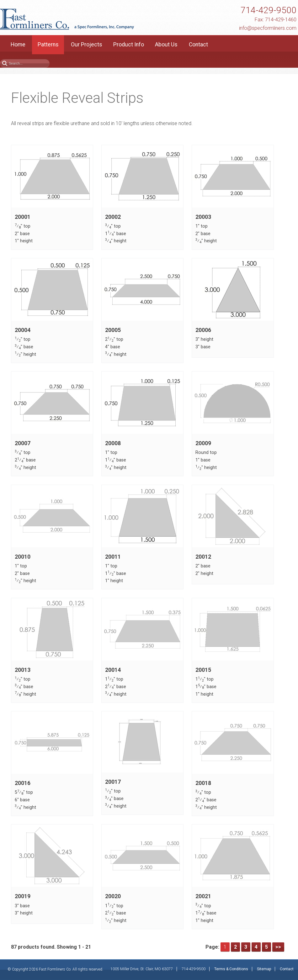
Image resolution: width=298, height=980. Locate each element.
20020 (113, 897)
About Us (166, 45)
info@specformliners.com (268, 28)
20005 (113, 330)
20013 (23, 670)
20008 (113, 443)
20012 (203, 557)
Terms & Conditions (231, 969)
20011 (113, 557)
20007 (23, 443)
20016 (23, 783)
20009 (203, 443)
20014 (113, 670)
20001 (23, 217)
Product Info (129, 45)
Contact (198, 45)
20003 (203, 217)
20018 (203, 783)
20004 (23, 330)
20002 (113, 217)
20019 (23, 897)
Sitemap (264, 969)
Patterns (48, 45)
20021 (203, 897)
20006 (203, 330)
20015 (203, 670)
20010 (23, 557)
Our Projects (87, 45)
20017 (113, 782)
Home (18, 45)
